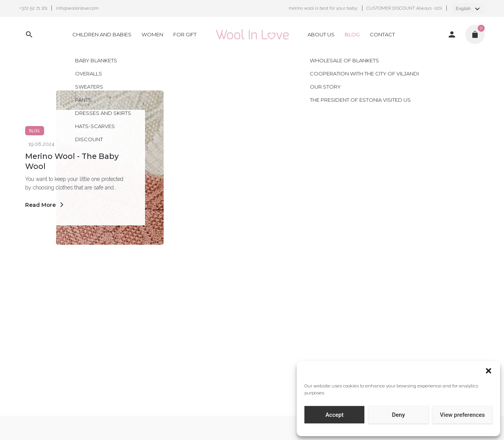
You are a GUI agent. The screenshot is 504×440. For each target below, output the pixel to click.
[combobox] (468, 9)
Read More (45, 205)
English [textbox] (463, 9)
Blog (34, 131)
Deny (398, 415)
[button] (489, 371)
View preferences (462, 415)
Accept (334, 415)
